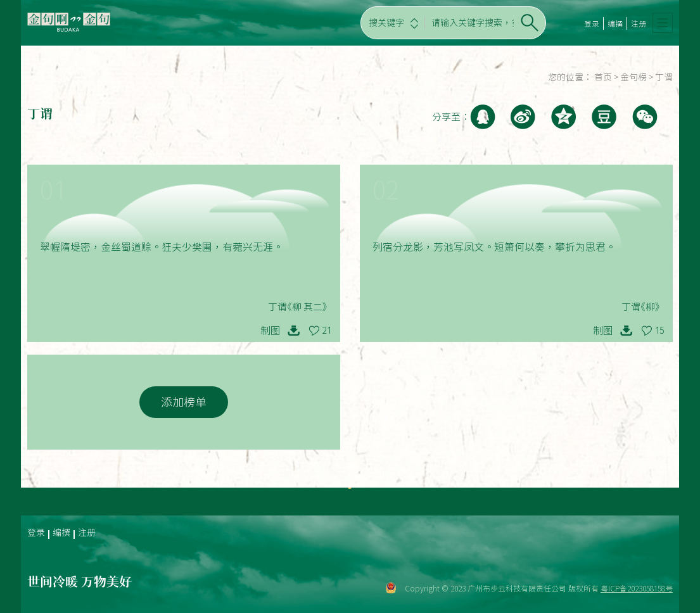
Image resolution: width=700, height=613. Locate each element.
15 (659, 331)
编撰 (615, 23)
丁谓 (664, 77)
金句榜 (633, 77)
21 (327, 331)
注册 (639, 23)
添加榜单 (184, 402)
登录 (592, 23)
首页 (603, 77)
